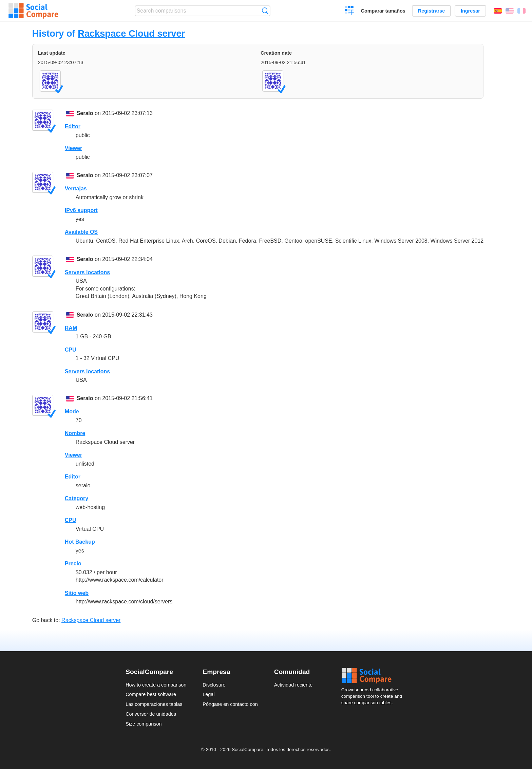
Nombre (75, 433)
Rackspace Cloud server (131, 33)
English (510, 11)
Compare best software (151, 694)
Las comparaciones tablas (154, 704)
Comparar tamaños (383, 11)
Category (77, 498)
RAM (71, 328)
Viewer (73, 148)
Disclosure (214, 685)
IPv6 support (81, 210)
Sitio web (77, 593)
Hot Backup (80, 542)
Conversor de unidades (151, 714)
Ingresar (470, 11)
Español (498, 11)
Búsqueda (265, 11)
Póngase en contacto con (230, 704)
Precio (73, 564)
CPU (71, 350)
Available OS (81, 232)
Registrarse (431, 11)
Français (521, 11)
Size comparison (144, 724)
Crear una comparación (350, 12)
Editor (73, 126)
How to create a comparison (156, 685)
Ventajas (76, 189)
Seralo (85, 113)
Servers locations (87, 272)
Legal (208, 694)
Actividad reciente (293, 685)
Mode (72, 411)
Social (374, 676)
